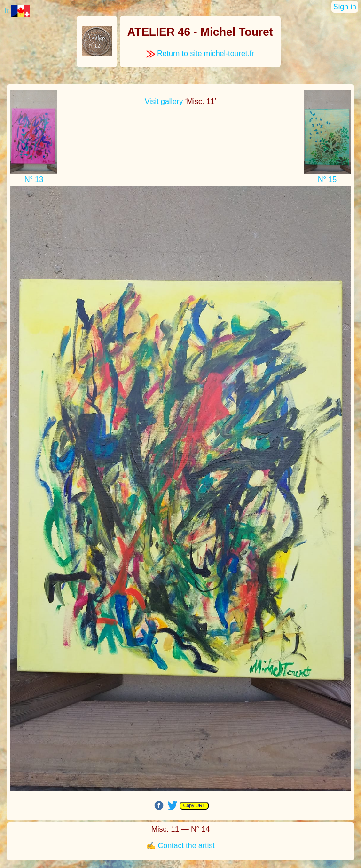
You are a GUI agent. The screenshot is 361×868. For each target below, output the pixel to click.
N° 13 (34, 179)
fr (17, 11)
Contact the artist (186, 846)
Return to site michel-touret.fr (200, 53)
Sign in (345, 7)
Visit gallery (164, 101)
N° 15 (327, 179)
